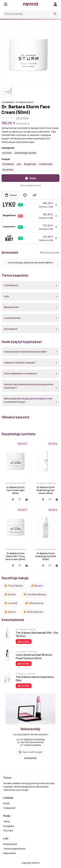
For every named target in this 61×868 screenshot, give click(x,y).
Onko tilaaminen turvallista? (21, 373)
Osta (30, 178)
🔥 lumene (11, 603)
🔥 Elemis (10, 612)
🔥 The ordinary (14, 586)
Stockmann (8, 170)
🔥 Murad (10, 594)
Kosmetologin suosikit (25, 153)
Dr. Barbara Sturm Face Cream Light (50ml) (15, 490)
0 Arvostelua (22, 118)
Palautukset (10, 853)
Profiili (6, 803)
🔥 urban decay (34, 603)
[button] (30, 752)
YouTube (8, 831)
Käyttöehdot (30, 758)
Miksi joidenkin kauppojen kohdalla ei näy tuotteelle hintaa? (28, 400)
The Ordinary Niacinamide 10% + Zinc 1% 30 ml (37, 634)
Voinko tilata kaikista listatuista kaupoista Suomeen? (29, 386)
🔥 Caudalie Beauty (35, 594)
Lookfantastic (46, 164)
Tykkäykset (9, 808)
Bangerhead (30, 164)
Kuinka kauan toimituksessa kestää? (26, 352)
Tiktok (7, 821)
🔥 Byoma (37, 586)
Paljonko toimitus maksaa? (20, 363)
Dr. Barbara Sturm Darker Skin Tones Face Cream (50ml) (15, 556)
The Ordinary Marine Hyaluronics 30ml (35, 679)
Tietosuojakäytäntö (14, 849)
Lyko (19, 164)
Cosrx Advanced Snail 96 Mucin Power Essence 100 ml (34, 657)
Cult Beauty (8, 164)
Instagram (9, 826)
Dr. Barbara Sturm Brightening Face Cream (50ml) (46, 490)
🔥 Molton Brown (33, 612)
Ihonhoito (7, 153)
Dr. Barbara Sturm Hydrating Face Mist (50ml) (46, 556)
